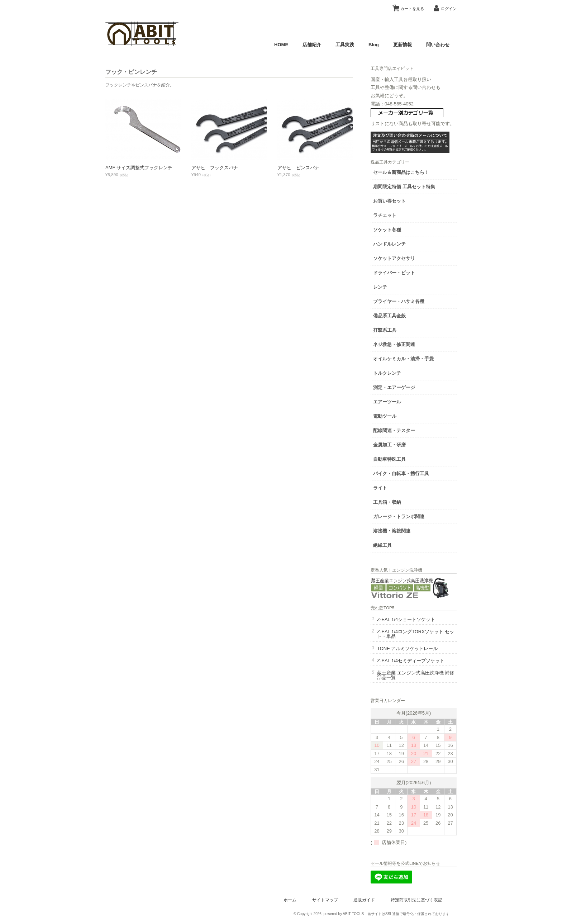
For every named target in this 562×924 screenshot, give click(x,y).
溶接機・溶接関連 (392, 531)
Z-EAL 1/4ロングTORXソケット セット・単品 (416, 634)
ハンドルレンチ (389, 244)
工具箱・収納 (387, 502)
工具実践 (345, 45)
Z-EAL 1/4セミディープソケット (411, 661)
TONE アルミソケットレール (408, 648)
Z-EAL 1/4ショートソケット (406, 619)
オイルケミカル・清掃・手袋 (403, 359)
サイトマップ (325, 900)
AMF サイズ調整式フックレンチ (139, 168)
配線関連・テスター (394, 430)
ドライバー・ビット (394, 273)
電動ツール (385, 416)
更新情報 (403, 45)
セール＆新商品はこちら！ (401, 172)
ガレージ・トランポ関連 (399, 517)
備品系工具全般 (389, 316)
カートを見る (409, 6)
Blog (374, 45)
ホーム (290, 900)
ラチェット (385, 215)
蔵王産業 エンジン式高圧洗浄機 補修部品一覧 (416, 675)
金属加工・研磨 (389, 445)
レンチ (380, 287)
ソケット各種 (387, 230)
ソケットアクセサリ (394, 258)
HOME (281, 45)
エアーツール (387, 402)
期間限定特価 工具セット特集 (404, 187)
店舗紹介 (312, 45)
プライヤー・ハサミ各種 (399, 301)
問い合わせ (438, 45)
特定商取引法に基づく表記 (416, 900)
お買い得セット (389, 201)
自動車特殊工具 (389, 459)
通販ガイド (364, 900)
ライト (380, 488)
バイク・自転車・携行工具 (401, 473)
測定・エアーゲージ (394, 387)
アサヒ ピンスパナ (298, 168)
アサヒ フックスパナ (215, 168)
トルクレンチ (387, 373)
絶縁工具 (382, 545)
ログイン (449, 9)
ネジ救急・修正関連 (394, 344)
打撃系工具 (385, 330)
